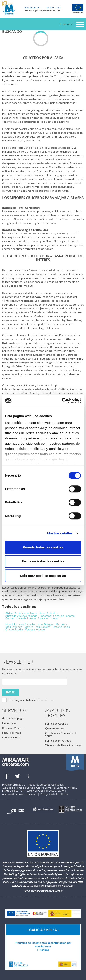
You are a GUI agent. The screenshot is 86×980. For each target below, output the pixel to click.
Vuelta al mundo (35, 629)
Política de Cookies (57, 724)
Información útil (12, 737)
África (9, 613)
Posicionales (43, 627)
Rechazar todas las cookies (43, 561)
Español (64, 24)
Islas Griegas (46, 624)
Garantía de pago (13, 718)
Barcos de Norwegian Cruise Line (25, 230)
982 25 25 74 (32, 7)
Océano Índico (61, 627)
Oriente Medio (14, 629)
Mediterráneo (14, 627)
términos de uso (43, 700)
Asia (42, 613)
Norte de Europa (26, 618)
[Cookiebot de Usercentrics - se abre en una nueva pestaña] (62, 401)
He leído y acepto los (30, 700)
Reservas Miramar (13, 728)
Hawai (54, 618)
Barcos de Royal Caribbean (21, 208)
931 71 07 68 (54, 7)
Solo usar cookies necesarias (43, 576)
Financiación (10, 723)
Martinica (61, 624)
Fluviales (43, 618)
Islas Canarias (27, 624)
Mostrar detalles (60, 533)
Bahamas (45, 616)
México (29, 627)
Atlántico (52, 613)
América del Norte (26, 613)
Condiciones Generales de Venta (61, 734)
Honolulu (11, 624)
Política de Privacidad (58, 741)
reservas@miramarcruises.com (43, 10)
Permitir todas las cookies (43, 547)
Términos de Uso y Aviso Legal (64, 745)
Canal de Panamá (64, 616)
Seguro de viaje (12, 733)
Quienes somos (55, 728)
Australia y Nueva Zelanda (21, 616)
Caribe (9, 618)
